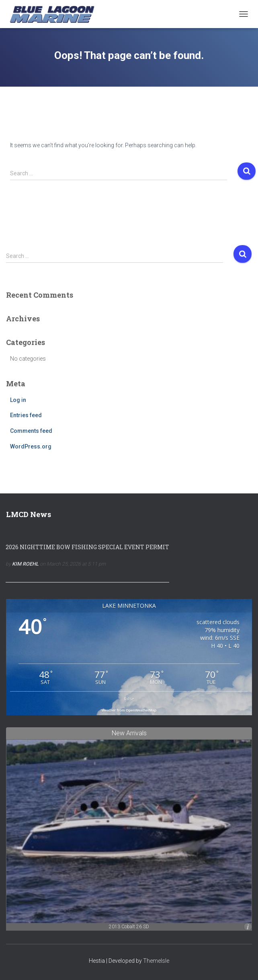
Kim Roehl (25, 564)
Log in (18, 400)
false (129, 699)
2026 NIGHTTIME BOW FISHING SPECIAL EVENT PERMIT (87, 547)
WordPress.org (31, 446)
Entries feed (26, 415)
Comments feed (31, 431)
